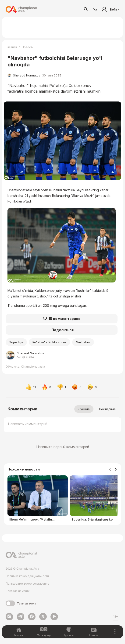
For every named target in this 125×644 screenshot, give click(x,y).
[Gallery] (62, 499)
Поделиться (62, 330)
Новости (28, 47)
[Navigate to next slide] (116, 470)
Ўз (95, 9)
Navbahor (83, 342)
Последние (107, 409)
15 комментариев (62, 319)
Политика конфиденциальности (27, 576)
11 (31, 387)
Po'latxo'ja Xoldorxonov (50, 342)
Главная (11, 47)
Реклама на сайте (18, 591)
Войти (110, 9)
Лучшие (84, 409)
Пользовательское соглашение (27, 584)
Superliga (16, 342)
